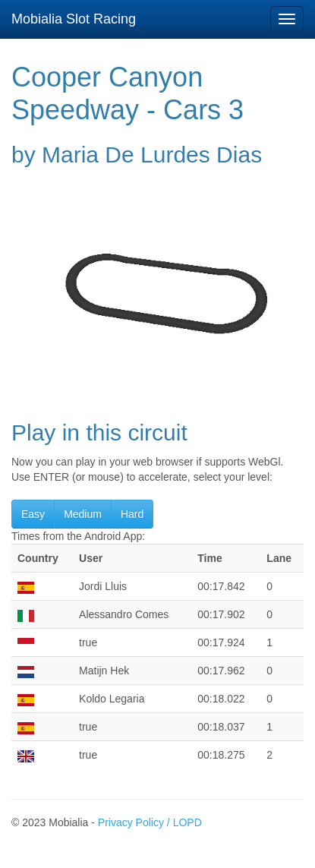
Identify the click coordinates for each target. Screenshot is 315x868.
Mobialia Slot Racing (74, 19)
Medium (83, 514)
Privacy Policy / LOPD (150, 822)
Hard (132, 514)
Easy (33, 514)
